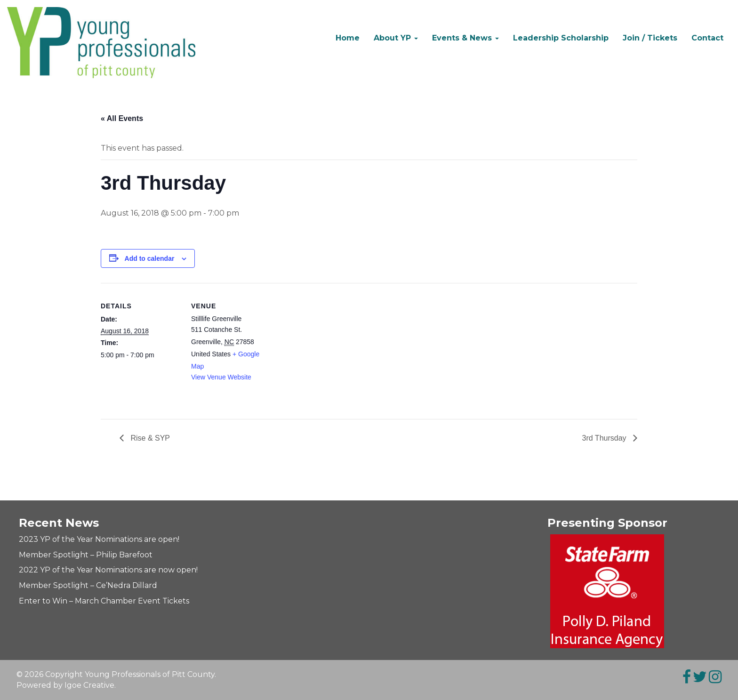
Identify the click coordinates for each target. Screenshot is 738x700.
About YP (396, 38)
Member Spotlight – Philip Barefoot (86, 555)
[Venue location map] (331, 348)
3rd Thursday (605, 438)
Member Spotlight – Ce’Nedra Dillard (88, 585)
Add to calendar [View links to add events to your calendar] (150, 258)
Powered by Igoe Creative (65, 685)
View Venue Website (221, 377)
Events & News (465, 38)
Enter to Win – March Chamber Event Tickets (104, 601)
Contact (707, 38)
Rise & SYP (149, 438)
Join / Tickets (650, 38)
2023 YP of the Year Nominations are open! (99, 539)
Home (348, 38)
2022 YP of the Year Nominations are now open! (108, 570)
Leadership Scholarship (561, 38)
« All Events (122, 118)
